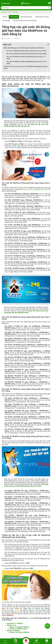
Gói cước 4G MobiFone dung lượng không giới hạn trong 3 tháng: (27, 54)
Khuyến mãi (6, 21)
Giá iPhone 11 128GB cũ (15, 623)
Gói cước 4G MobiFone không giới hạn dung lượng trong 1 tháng (26, 51)
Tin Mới (5, 17)
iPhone (47, 608)
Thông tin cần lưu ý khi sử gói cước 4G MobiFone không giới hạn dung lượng (25, 67)
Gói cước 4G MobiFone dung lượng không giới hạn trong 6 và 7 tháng (26, 58)
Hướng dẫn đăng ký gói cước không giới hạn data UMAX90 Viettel (26, 312)
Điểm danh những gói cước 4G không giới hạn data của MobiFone (24, 48)
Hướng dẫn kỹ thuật (42, 17)
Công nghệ (14, 17)
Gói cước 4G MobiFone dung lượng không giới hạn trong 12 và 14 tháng (27, 62)
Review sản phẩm (26, 17)
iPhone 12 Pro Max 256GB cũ (20, 632)
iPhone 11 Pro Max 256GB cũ (20, 627)
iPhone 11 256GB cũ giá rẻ (19, 629)
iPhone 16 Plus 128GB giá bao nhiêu (35, 189)
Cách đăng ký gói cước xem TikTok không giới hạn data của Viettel (26, 485)
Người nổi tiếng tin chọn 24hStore (25, 21)
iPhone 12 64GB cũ (13, 631)
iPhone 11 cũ (11, 625)
